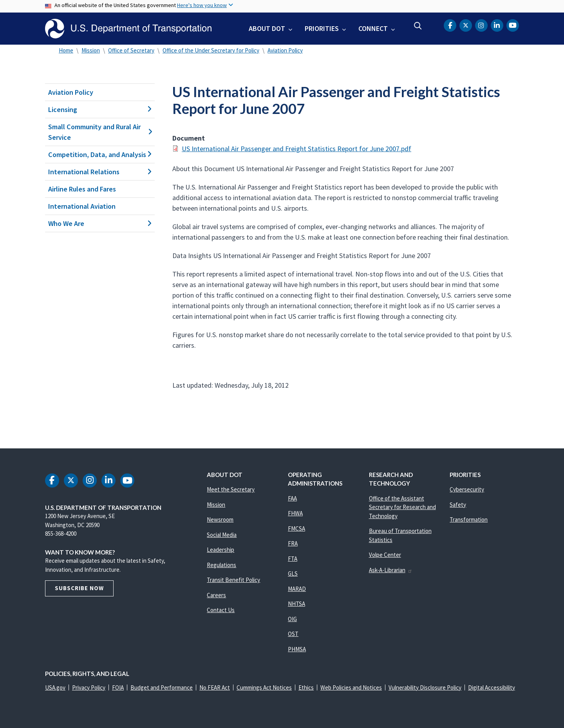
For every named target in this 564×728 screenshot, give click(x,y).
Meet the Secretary (231, 489)
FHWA (295, 513)
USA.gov (55, 687)
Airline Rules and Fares (82, 189)
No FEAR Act (215, 687)
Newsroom (220, 519)
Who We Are (100, 223)
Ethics (306, 687)
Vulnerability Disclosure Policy (425, 687)
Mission (91, 50)
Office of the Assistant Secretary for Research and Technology (402, 507)
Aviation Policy (285, 50)
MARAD (297, 589)
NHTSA (296, 604)
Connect (373, 28)
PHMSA (297, 649)
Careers (216, 595)
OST (293, 634)
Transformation (469, 519)
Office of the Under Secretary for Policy (211, 50)
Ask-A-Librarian (391, 570)
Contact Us (221, 610)
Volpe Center (385, 555)
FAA (292, 498)
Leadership (221, 550)
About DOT (267, 28)
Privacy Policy (89, 687)
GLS (293, 574)
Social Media (222, 535)
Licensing (100, 109)
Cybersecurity (467, 489)
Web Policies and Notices (351, 687)
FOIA (118, 687)
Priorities (322, 28)
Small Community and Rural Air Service (100, 132)
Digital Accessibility (492, 687)
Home (66, 50)
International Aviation (82, 206)
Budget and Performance (162, 687)
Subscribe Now (79, 588)
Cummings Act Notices (264, 687)
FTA (293, 559)
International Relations (100, 172)
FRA (293, 543)
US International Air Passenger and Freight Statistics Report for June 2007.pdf (296, 149)
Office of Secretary (131, 50)
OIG (292, 619)
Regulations (221, 565)
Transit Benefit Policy (233, 580)
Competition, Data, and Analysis (100, 154)
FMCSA (296, 528)
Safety (458, 505)
